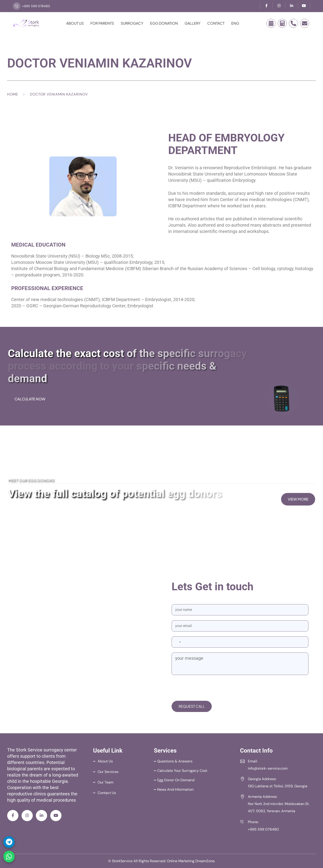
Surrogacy (132, 23)
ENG (235, 23)
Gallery (193, 23)
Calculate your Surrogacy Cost (182, 771)
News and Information (175, 789)
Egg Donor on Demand (176, 780)
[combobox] (177, 642)
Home (13, 94)
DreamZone (205, 861)
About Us (75, 23)
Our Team (106, 782)
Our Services (108, 772)
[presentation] (206, 689)
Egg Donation (164, 23)
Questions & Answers (175, 761)
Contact (216, 23)
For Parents (102, 23)
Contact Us (107, 793)
